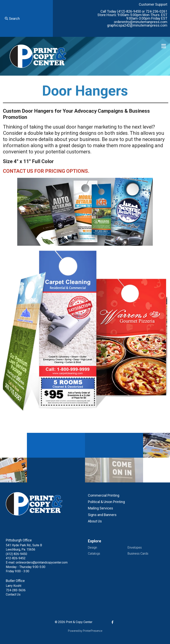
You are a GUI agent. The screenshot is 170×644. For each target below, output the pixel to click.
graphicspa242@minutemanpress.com (137, 25)
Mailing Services (100, 508)
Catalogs (94, 554)
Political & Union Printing (106, 502)
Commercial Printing (104, 495)
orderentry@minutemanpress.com (141, 22)
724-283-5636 (16, 590)
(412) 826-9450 (16, 554)
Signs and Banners (102, 515)
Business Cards (138, 554)
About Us (95, 521)
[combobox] (26, 18)
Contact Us (13, 594)
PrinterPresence (93, 631)
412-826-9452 (16, 558)
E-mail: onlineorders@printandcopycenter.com (37, 562)
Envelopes (135, 548)
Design (92, 548)
